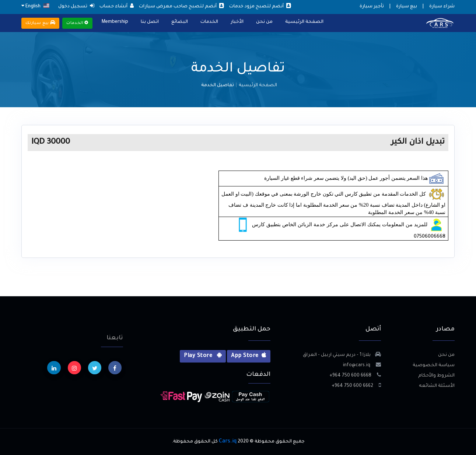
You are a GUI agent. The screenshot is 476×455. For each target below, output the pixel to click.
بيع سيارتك (40, 23)
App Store (249, 356)
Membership (115, 22)
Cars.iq (228, 442)
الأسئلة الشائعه (437, 386)
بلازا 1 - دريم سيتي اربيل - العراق (342, 355)
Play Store (203, 356)
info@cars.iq (362, 365)
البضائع (180, 22)
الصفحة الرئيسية (304, 22)
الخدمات (209, 22)
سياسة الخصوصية (434, 365)
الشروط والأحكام (436, 376)
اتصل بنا (150, 22)
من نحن (264, 22)
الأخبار (237, 22)
